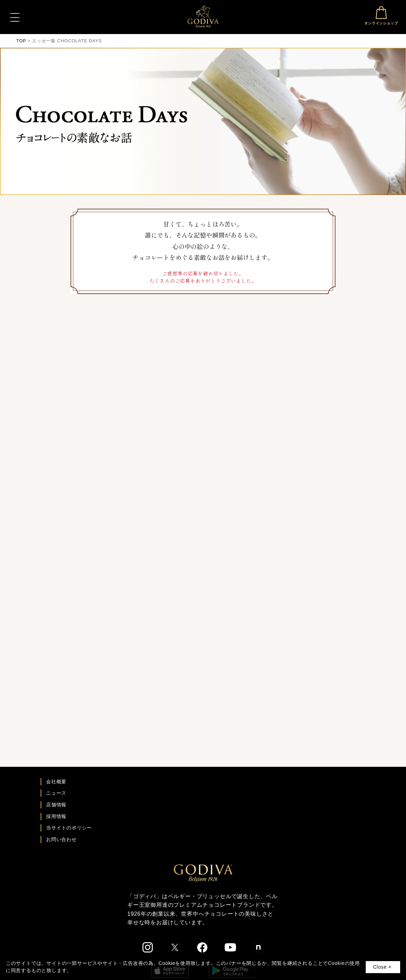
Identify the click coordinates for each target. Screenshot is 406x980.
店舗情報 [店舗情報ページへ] (56, 805)
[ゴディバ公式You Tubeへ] (230, 947)
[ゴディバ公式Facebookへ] (202, 947)
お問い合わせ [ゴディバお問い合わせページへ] (61, 839)
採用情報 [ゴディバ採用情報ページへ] (56, 816)
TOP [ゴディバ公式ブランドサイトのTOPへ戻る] (21, 41)
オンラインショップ (381, 16)
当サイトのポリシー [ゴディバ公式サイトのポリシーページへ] (69, 828)
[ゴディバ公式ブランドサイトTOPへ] (203, 873)
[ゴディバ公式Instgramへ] (148, 947)
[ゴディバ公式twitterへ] (175, 947)
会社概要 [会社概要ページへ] (56, 782)
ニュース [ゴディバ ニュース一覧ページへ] (56, 793)
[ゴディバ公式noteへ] (258, 947)
